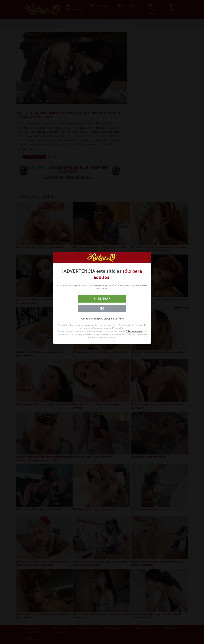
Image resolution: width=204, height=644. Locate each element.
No (102, 309)
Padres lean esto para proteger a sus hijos (102, 319)
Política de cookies (134, 331)
